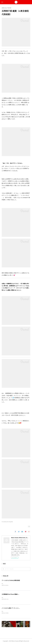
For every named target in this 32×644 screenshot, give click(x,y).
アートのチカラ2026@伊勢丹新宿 (11, 580)
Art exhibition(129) (5, 522)
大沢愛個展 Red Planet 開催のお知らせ (12, 594)
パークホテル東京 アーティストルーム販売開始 (14, 608)
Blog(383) (11, 522)
